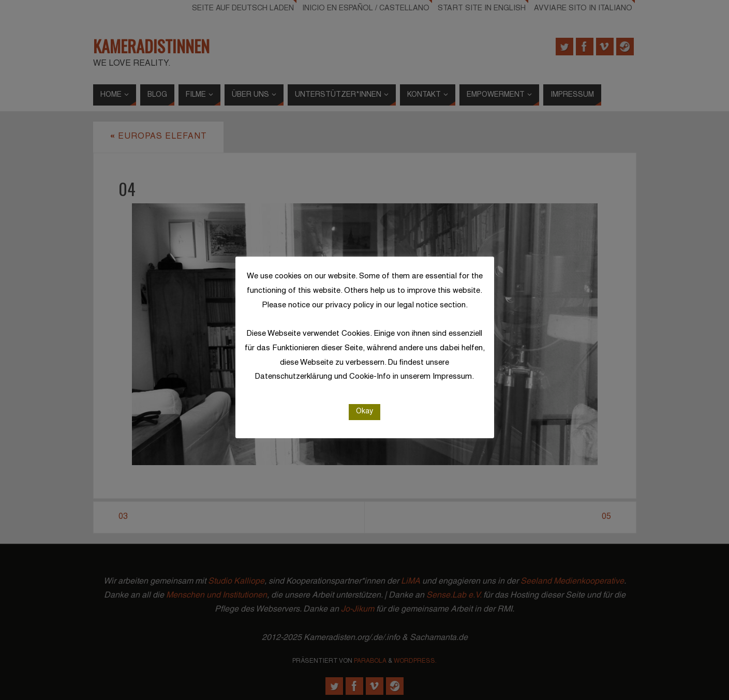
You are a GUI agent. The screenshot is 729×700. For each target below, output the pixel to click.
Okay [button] (364, 412)
